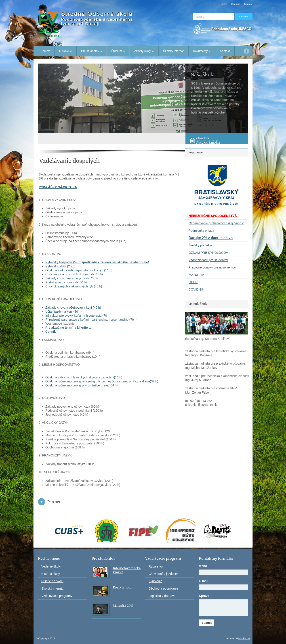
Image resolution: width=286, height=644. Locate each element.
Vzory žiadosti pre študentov (208, 260)
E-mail (204, 581)
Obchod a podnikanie (163, 588)
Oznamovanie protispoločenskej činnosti (217, 223)
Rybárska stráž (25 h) (60, 266)
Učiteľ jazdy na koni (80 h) (63, 312)
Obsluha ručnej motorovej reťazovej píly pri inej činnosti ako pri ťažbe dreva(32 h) (102, 381)
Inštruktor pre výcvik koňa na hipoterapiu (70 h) (78, 316)
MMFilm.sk (244, 638)
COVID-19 (196, 289)
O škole (65, 51)
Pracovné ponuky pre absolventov (212, 267)
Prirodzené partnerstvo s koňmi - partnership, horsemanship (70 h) (91, 320)
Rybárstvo (156, 566)
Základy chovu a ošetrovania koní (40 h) (73, 308)
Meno (203, 566)
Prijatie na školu (52, 581)
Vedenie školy (51, 566)
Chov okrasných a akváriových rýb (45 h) (74, 286)
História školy (51, 574)
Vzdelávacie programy (57, 596)
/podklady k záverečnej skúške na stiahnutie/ (116, 262)
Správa (204, 596)
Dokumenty (202, 51)
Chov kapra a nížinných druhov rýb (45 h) (74, 274)
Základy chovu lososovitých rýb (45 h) (71, 278)
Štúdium (118, 51)
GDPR (193, 282)
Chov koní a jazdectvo (164, 574)
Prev (189, 129)
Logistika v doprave (162, 596)
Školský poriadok (200, 245)
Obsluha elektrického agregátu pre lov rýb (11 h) (79, 270)
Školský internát (173, 51)
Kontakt (248, 4)
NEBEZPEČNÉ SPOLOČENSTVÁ (213, 216)
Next (197, 129)
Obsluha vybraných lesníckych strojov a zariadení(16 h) (84, 377)
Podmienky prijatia (201, 231)
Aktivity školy (144, 51)
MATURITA (196, 275)
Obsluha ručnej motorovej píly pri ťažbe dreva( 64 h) (82, 385)
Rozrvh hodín (123, 587)
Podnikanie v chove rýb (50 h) (66, 282)
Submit (207, 623)
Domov (224, 4)
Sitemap (236, 4)
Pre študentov (91, 51)
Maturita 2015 (123, 606)
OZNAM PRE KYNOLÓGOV (208, 253)
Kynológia (156, 581)
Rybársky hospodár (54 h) (63, 262)
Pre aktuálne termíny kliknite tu (68, 328)
